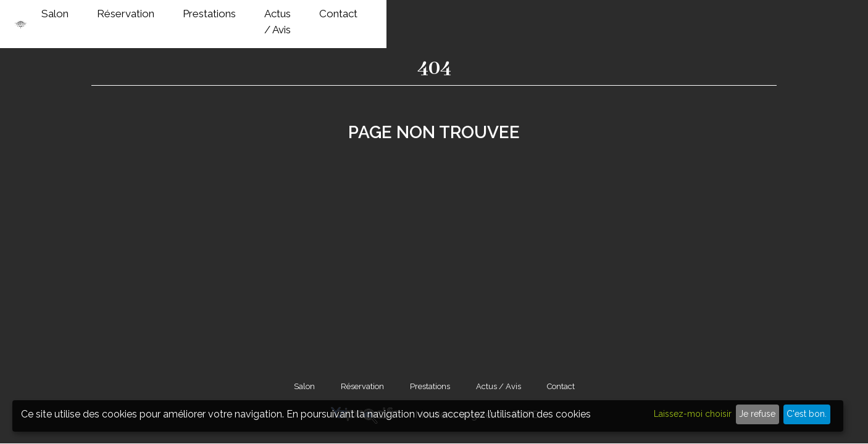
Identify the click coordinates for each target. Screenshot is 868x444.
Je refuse (757, 414)
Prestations (585, 18)
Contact (743, 18)
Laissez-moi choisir (693, 414)
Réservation (502, 18)
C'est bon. (807, 414)
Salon (431, 18)
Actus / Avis (668, 18)
